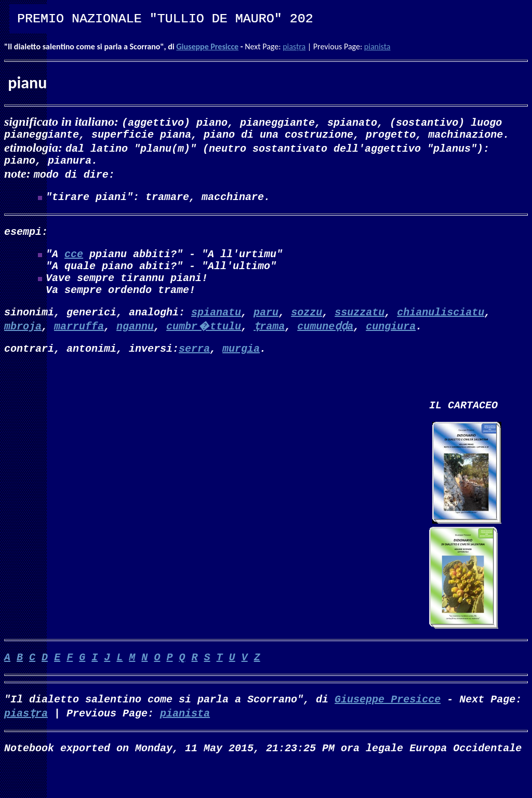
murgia (241, 369)
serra (194, 369)
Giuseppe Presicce (207, 46)
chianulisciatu (441, 330)
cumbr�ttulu (204, 344)
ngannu (135, 344)
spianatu (216, 330)
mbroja (23, 344)
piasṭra (294, 46)
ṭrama (269, 344)
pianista (377, 46)
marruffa (79, 344)
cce (74, 264)
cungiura (391, 344)
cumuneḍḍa (325, 344)
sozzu (307, 330)
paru (266, 330)
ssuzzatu (360, 330)
